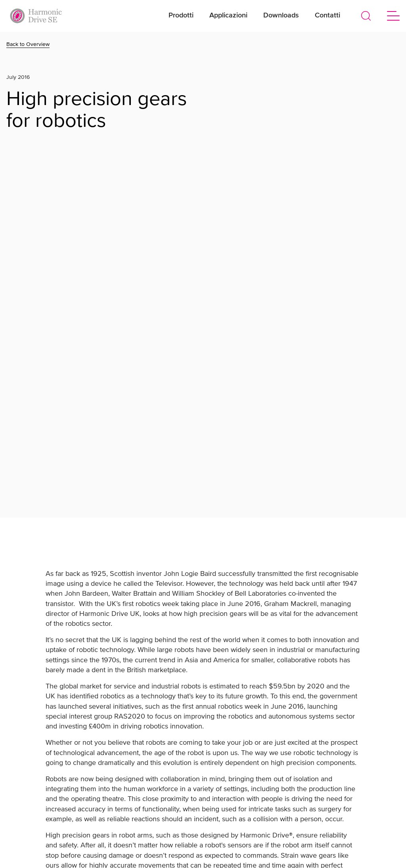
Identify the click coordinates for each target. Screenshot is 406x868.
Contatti (327, 15)
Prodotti (181, 15)
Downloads (281, 15)
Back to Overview (28, 44)
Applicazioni (228, 15)
